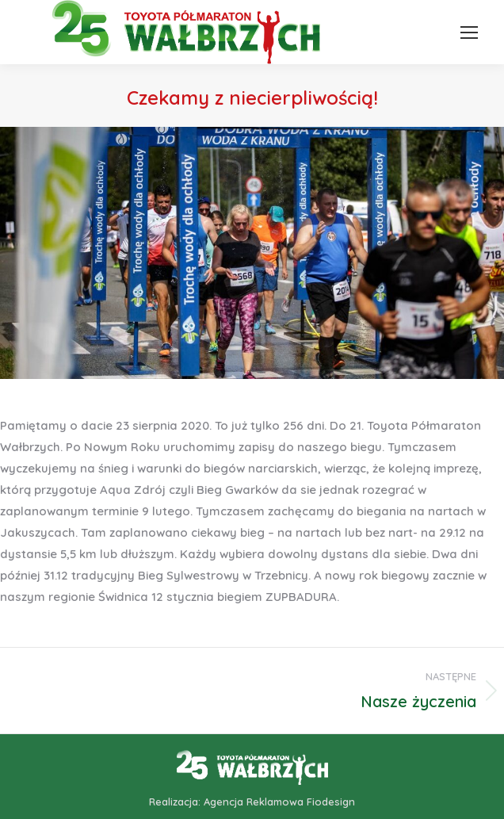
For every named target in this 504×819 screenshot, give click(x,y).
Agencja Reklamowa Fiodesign (279, 802)
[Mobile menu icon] (469, 33)
